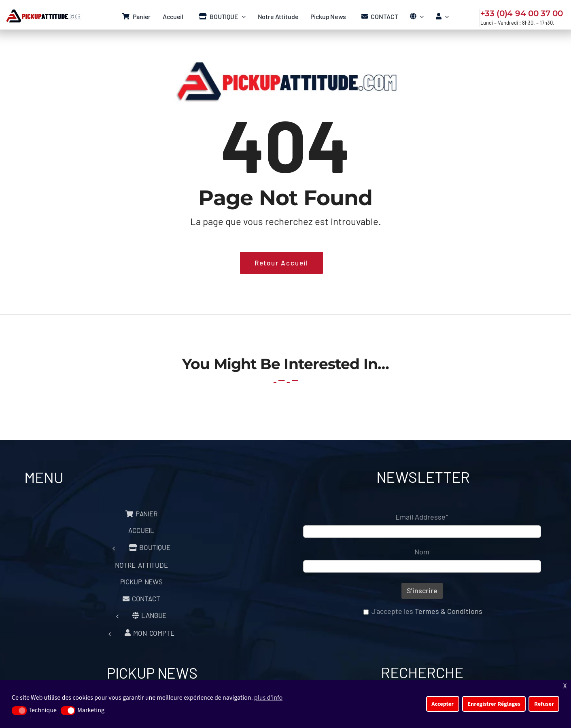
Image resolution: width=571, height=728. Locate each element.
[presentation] (375, 642)
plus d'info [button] (268, 698)
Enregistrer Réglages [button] (494, 704)
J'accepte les (423, 611)
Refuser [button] (544, 704)
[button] (19, 711)
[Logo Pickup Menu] (43, 13)
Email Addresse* (422, 517)
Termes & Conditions (449, 611)
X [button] (565, 686)
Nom (422, 552)
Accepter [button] (443, 704)
